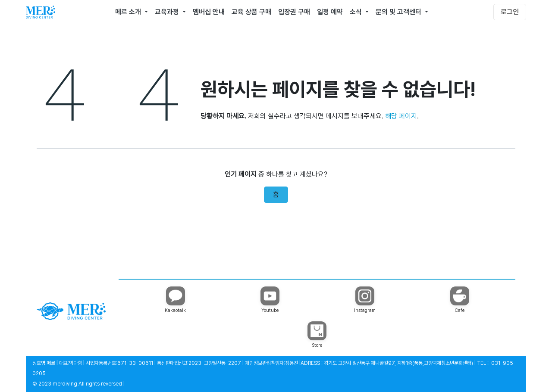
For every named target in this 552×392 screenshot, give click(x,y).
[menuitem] (132, 12)
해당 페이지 (401, 116)
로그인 (510, 12)
